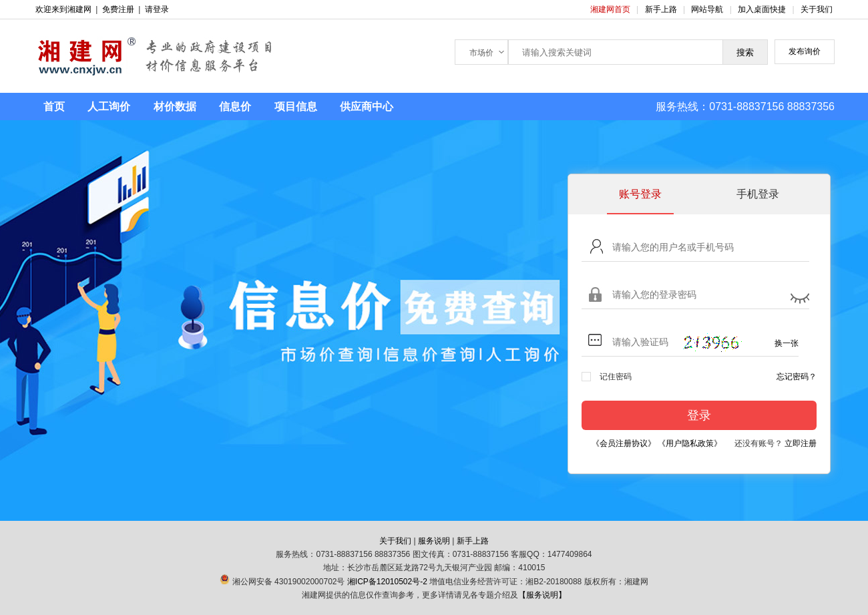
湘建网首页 (611, 9)
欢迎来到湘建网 (63, 9)
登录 (699, 415)
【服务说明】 (542, 595)
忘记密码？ (797, 377)
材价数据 (175, 107)
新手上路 (662, 9)
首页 (54, 107)
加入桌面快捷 (762, 9)
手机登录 (758, 194)
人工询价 (109, 107)
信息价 (235, 107)
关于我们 (817, 9)
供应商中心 (367, 107)
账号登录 (640, 194)
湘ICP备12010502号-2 (387, 582)
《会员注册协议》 (624, 443)
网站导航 (708, 9)
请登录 (157, 9)
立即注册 (801, 443)
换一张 (787, 343)
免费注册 (118, 9)
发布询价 (805, 51)
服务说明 (434, 541)
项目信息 (296, 107)
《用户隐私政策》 (690, 443)
